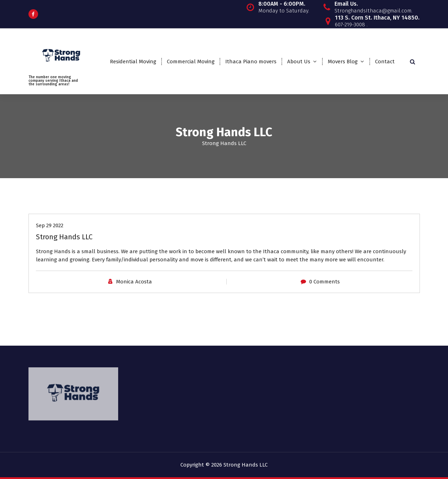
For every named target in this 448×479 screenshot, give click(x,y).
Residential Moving (133, 62)
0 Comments (325, 282)
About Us (299, 62)
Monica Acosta (134, 282)
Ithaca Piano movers (251, 62)
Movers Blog (343, 62)
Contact (385, 62)
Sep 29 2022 (50, 225)
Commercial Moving (191, 62)
